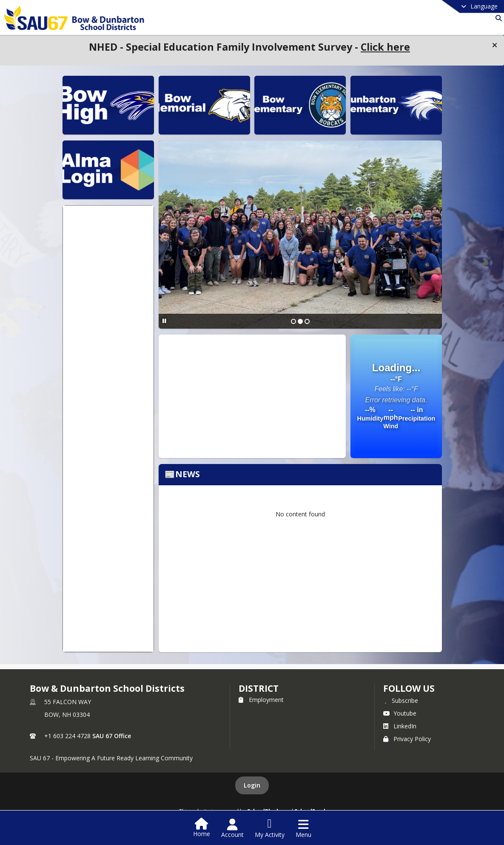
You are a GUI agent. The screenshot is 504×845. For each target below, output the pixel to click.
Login (252, 785)
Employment (261, 700)
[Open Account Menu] (232, 828)
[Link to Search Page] (497, 18)
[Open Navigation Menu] (303, 828)
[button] (495, 45)
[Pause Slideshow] (164, 321)
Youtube (400, 713)
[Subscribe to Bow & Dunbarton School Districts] (401, 700)
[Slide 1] (293, 321)
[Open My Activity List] (270, 828)
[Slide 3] (307, 321)
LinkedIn (400, 726)
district (259, 688)
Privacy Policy (407, 739)
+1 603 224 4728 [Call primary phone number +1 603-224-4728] (67, 736)
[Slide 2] (300, 321)
